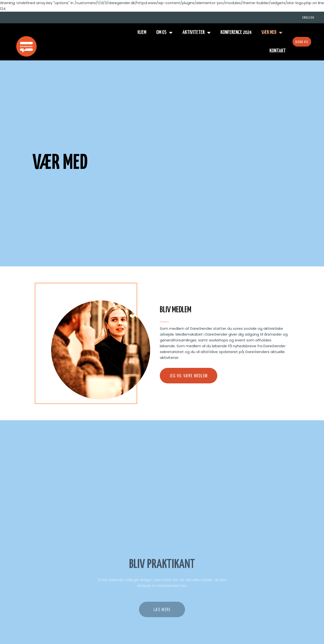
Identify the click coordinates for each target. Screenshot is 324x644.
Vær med (272, 33)
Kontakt (278, 51)
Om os (164, 33)
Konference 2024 (236, 33)
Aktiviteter (196, 33)
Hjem (142, 33)
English (308, 17)
